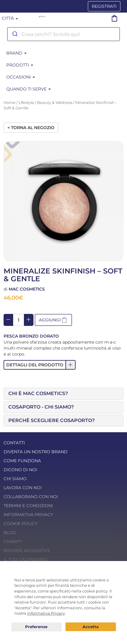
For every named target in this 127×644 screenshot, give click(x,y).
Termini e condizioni (28, 506)
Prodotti (20, 65)
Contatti (14, 443)
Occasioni (21, 77)
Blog (10, 533)
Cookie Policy (21, 524)
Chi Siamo (15, 479)
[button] (40, 365)
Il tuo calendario (26, 560)
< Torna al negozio (31, 128)
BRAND (16, 53)
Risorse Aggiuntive (27, 551)
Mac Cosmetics (27, 289)
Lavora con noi (23, 488)
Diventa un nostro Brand (36, 452)
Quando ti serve (29, 89)
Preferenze (37, 627)
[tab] (63, 394)
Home (10, 103)
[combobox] (63, 34)
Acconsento (91, 627)
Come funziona (22, 461)
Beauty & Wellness (55, 103)
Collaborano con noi (31, 497)
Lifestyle (26, 103)
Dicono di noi (20, 470)
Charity (13, 542)
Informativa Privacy (28, 515)
